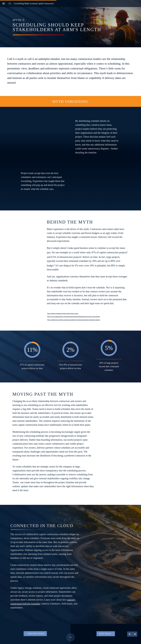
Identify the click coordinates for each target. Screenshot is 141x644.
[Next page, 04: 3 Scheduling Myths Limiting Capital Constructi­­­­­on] (135, 634)
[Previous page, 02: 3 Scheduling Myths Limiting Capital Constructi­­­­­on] (130, 634)
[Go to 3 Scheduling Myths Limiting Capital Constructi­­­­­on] (35, 634)
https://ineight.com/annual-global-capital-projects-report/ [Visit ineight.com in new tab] (63, 313)
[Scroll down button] (71, 637)
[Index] (4, 4)
